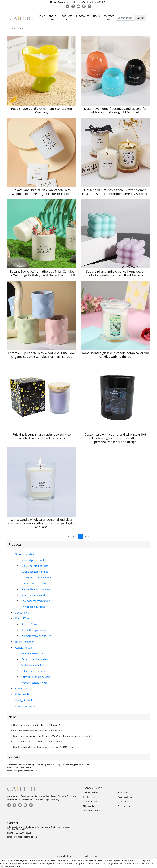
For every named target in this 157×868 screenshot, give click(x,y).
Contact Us (109, 18)
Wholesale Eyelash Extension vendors (29, 860)
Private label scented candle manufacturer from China (38, 731)
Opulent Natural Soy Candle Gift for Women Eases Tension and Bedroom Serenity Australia (115, 192)
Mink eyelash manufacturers (122, 860)
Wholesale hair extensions (59, 860)
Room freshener (25, 642)
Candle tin (21, 688)
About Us (53, 18)
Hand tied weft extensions (12, 863)
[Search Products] (125, 18)
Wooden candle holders (35, 683)
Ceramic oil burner (26, 706)
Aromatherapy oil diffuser (36, 636)
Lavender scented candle (36, 601)
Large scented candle (34, 583)
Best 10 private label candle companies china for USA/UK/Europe (43, 747)
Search (140, 18)
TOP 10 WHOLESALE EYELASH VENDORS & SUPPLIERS (38, 742)
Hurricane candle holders (36, 677)
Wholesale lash (101, 860)
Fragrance (83, 16)
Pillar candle (22, 694)
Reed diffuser (23, 618)
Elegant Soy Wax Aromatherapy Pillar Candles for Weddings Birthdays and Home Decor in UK (42, 273)
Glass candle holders (33, 653)
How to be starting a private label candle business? (37, 725)
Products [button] (66, 16)
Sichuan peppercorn (146, 860)
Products (15, 544)
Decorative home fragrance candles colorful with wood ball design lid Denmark (115, 110)
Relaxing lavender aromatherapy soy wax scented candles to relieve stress (42, 436)
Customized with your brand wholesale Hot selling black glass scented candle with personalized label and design (115, 438)
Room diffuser (30, 624)
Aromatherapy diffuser (34, 630)
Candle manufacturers (83, 860)
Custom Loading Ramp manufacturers (83, 863)
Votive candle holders (34, 665)
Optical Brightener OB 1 (112, 863)
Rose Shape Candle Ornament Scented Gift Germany (42, 110)
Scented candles (25, 554)
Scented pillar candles (34, 560)
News (96, 16)
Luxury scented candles (35, 566)
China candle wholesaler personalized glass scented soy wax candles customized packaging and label (42, 523)
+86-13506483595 (97, 2)
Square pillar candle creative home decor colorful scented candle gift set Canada (115, 273)
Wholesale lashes (33, 863)
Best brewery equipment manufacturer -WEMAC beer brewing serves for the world (52, 736)
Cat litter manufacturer (11, 866)
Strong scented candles (35, 572)
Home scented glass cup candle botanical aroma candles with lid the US (115, 355)
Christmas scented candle (36, 578)
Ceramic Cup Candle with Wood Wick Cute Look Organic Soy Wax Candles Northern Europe (42, 355)
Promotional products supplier (139, 863)
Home (41, 16)
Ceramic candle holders (35, 659)
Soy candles (22, 613)
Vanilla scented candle (34, 595)
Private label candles (33, 607)
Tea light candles (25, 700)
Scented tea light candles (36, 589)
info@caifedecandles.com (68, 2)
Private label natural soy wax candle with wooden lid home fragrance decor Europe (42, 192)
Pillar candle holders (33, 671)
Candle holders (24, 648)
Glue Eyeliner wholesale (53, 863)
